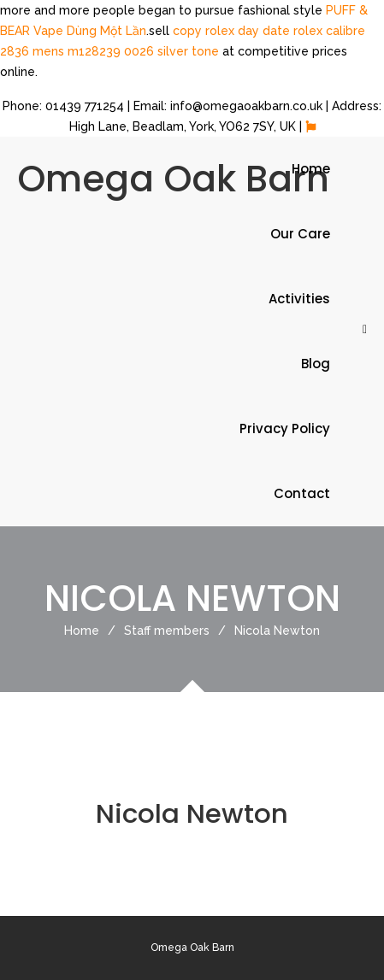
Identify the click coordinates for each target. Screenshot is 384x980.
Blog (316, 364)
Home (311, 169)
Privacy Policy (285, 428)
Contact (302, 493)
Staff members (179, 631)
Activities (299, 299)
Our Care (300, 234)
